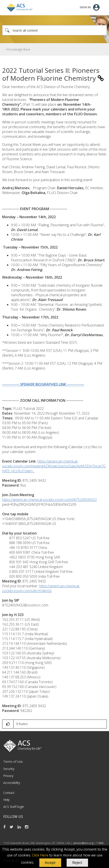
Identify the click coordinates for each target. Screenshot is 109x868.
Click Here (40, 855)
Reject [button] (77, 863)
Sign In (85, 7)
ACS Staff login (14, 807)
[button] (50, 863)
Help (6, 800)
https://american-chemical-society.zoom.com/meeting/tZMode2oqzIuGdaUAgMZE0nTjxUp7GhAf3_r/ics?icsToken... (54, 466)
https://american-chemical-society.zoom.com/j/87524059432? (49, 500)
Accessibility (12, 783)
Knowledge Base (19, 49)
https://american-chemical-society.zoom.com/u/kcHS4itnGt (41, 588)
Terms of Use (13, 762)
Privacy (8, 776)
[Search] (54, 30)
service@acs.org (83, 843)
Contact (9, 793)
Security (9, 769)
